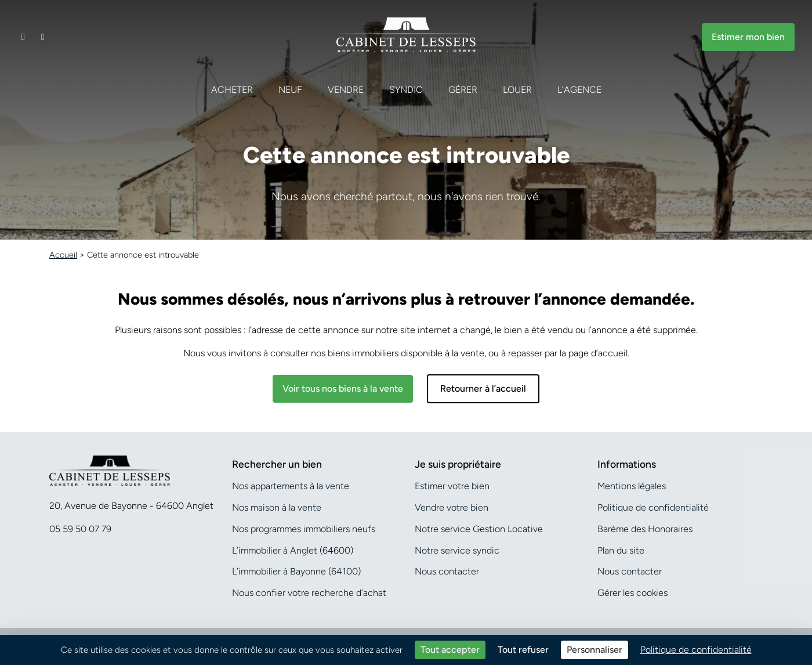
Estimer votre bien (452, 486)
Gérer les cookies (632, 593)
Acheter (232, 90)
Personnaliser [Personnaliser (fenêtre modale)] (594, 650)
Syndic (406, 90)
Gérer (463, 90)
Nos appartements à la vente (291, 486)
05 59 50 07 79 (80, 529)
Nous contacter (447, 571)
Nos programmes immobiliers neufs (304, 529)
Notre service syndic (457, 550)
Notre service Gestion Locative (479, 529)
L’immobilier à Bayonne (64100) (296, 571)
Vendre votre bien (452, 507)
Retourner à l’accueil (483, 388)
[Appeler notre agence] (43, 37)
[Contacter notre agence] (23, 37)
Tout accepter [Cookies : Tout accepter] (450, 650)
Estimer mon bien (748, 37)
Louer (517, 90)
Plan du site (621, 550)
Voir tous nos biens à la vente (343, 388)
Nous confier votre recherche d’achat (309, 593)
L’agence (579, 90)
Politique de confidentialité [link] (696, 650)
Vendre (346, 90)
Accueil (63, 255)
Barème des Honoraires (645, 529)
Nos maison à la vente (277, 507)
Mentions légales (632, 486)
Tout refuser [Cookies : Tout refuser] (523, 650)
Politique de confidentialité (653, 507)
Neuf (290, 90)
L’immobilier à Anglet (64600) (293, 550)
